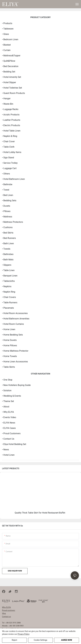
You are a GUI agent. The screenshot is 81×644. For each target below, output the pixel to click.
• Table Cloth (8, 147)
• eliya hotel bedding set (14, 444)
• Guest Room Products (13, 93)
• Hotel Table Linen (11, 131)
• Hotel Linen (8, 455)
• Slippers (7, 265)
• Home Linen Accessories (15, 362)
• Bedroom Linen (10, 39)
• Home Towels (9, 356)
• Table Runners (10, 303)
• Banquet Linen (10, 276)
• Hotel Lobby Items (12, 152)
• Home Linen (9, 329)
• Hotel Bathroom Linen (13, 179)
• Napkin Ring (9, 292)
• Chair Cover (8, 141)
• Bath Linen (8, 243)
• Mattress (7, 217)
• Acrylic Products (11, 115)
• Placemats (8, 308)
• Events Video (9, 417)
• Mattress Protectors (13, 222)
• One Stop (7, 380)
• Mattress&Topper (11, 56)
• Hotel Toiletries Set (12, 88)
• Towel (6, 190)
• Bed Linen (8, 195)
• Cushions (7, 227)
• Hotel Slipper (9, 82)
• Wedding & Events (12, 396)
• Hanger (6, 98)
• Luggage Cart (9, 168)
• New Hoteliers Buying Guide (16, 385)
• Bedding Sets (9, 201)
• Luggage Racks (10, 109)
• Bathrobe (7, 184)
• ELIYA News (9, 423)
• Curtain (6, 50)
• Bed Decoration (10, 66)
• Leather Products (11, 120)
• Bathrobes (8, 254)
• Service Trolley (10, 163)
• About (6, 407)
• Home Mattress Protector (15, 351)
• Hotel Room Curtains (13, 324)
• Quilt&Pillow (9, 61)
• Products (7, 23)
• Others (6, 174)
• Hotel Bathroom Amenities (16, 319)
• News (6, 450)
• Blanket (6, 45)
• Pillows (6, 211)
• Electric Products (11, 125)
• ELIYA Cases (9, 428)
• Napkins (7, 286)
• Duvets (6, 206)
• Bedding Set (9, 72)
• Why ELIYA (8, 412)
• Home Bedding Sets (12, 335)
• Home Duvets (9, 340)
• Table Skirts (9, 367)
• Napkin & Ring (10, 136)
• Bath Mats (8, 260)
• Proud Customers (11, 433)
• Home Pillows (10, 345)
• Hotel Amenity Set (12, 77)
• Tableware (8, 29)
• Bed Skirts (8, 233)
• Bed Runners (9, 238)
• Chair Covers (9, 297)
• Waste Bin (8, 104)
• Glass (5, 34)
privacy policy (23, 634)
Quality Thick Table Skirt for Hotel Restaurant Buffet (40, 513)
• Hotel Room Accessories (15, 313)
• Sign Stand (8, 158)
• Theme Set (8, 401)
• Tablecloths (8, 281)
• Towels (6, 249)
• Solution (7, 390)
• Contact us (8, 439)
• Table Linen (8, 270)
